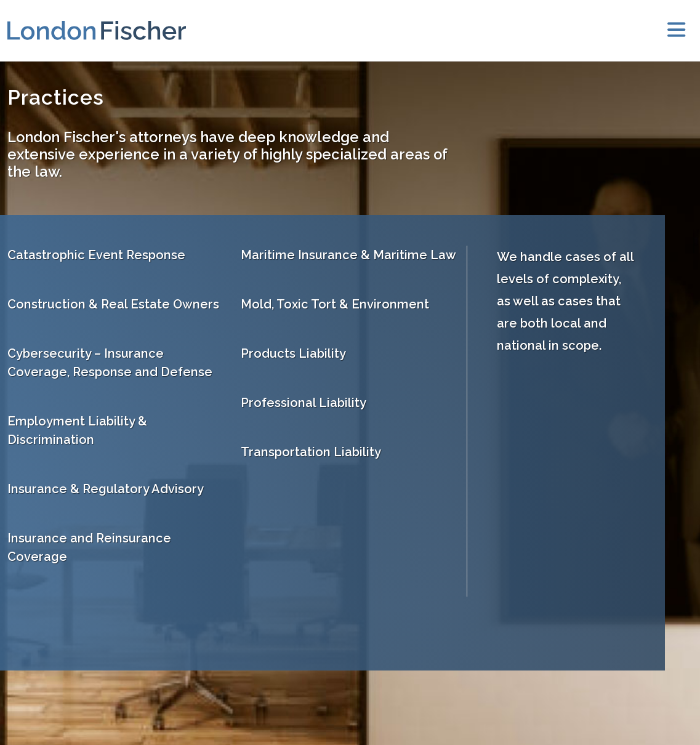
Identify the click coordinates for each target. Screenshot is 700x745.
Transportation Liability (311, 452)
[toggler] (676, 30)
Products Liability (293, 353)
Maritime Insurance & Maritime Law (348, 255)
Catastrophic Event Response (96, 255)
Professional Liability (304, 403)
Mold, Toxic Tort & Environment (335, 304)
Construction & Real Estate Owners (113, 304)
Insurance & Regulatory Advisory (106, 489)
